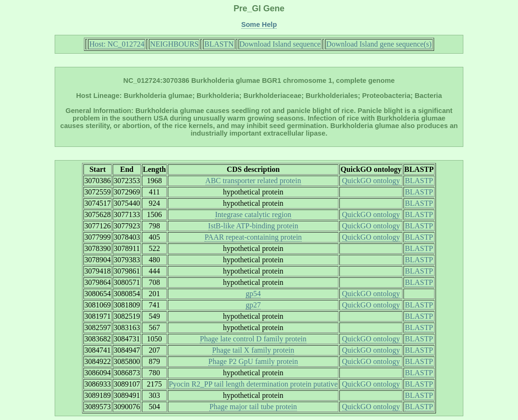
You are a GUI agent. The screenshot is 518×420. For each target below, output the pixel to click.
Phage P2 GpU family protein (253, 361)
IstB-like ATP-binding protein (253, 226)
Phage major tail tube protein (253, 407)
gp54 (253, 294)
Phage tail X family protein (253, 350)
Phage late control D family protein (253, 339)
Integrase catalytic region (253, 214)
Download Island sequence (280, 44)
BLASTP (419, 181)
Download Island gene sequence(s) (379, 44)
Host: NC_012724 (117, 44)
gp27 (253, 305)
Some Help (259, 24)
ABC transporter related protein (253, 181)
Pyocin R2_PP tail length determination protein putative (253, 384)
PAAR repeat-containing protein (253, 237)
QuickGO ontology (371, 181)
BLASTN (219, 44)
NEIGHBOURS (174, 44)
